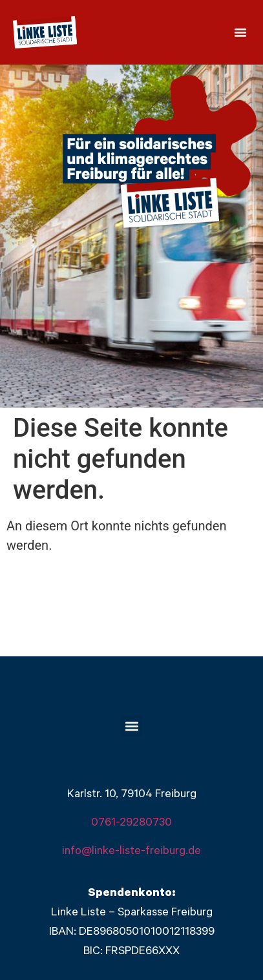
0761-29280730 (131, 824)
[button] (240, 32)
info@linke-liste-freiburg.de (131, 852)
